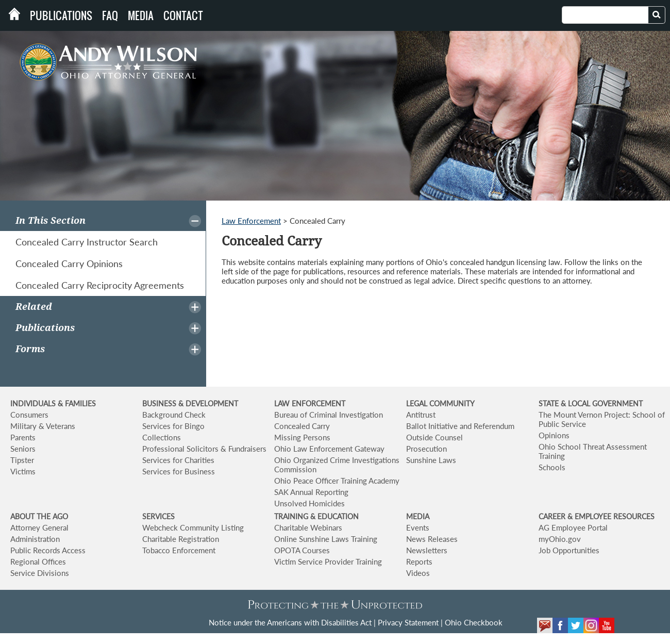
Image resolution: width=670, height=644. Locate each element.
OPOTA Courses (302, 550)
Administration (35, 539)
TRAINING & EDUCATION (316, 516)
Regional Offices (38, 562)
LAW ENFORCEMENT (310, 403)
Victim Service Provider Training (328, 562)
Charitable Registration (181, 539)
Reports (419, 562)
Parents (23, 437)
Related (34, 307)
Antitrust (421, 415)
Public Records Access (48, 550)
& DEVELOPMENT (208, 403)
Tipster (22, 460)
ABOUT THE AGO (39, 516)
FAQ (110, 15)
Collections (162, 437)
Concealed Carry (302, 426)
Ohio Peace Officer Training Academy (337, 481)
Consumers (29, 415)
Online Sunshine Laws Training (326, 539)
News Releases (432, 539)
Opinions (554, 435)
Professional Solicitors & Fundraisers (204, 449)
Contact (183, 15)
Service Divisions (40, 573)
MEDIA (418, 516)
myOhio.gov (560, 539)
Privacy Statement (408, 622)
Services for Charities (178, 460)
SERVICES (158, 516)
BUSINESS (160, 403)
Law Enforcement (251, 221)
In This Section (51, 220)
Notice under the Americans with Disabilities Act (290, 622)
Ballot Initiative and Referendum (460, 426)
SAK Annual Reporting (311, 492)
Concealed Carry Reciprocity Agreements (100, 285)
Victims (23, 471)
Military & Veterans (43, 426)
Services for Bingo (173, 426)
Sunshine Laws (431, 460)
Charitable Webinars (308, 527)
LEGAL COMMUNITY (440, 403)
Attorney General (39, 527)
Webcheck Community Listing (193, 527)
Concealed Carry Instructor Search (87, 242)
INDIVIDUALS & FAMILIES (53, 403)
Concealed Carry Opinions (69, 263)
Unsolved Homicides (309, 503)
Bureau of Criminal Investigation (329, 415)
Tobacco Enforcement (179, 550)
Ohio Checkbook (474, 622)
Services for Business (179, 471)
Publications (61, 15)
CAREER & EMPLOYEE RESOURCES (597, 516)
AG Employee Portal (573, 527)
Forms (30, 349)
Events (418, 527)
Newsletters (427, 550)
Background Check (174, 415)
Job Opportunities (569, 550)
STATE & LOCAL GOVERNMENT (591, 403)
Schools (552, 467)
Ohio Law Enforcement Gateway (329, 449)
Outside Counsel (434, 437)
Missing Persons (302, 437)
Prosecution (426, 449)
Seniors (23, 449)
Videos (418, 573)
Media (141, 15)
